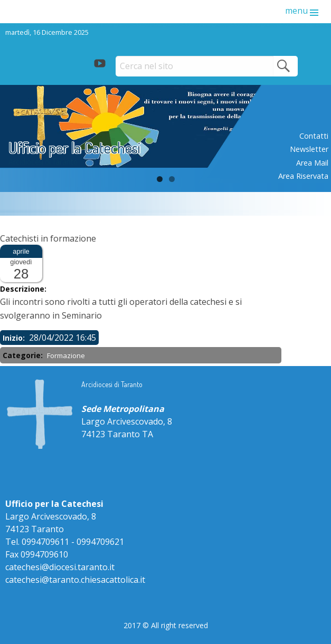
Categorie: (24, 355)
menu (296, 11)
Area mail (312, 163)
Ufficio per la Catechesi (74, 147)
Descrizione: (24, 289)
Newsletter (309, 149)
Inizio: (15, 338)
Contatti (314, 136)
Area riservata (303, 176)
